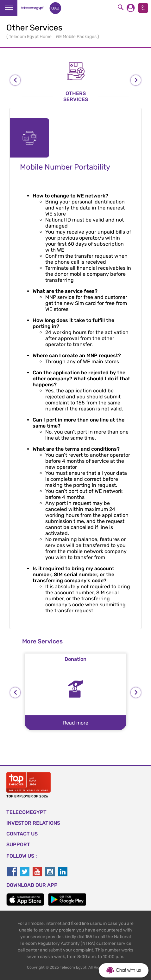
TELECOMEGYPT (26, 812)
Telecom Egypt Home (31, 37)
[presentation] (15, 80)
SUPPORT (18, 845)
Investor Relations (33, 823)
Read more (76, 723)
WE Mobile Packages (77, 37)
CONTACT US (22, 834)
